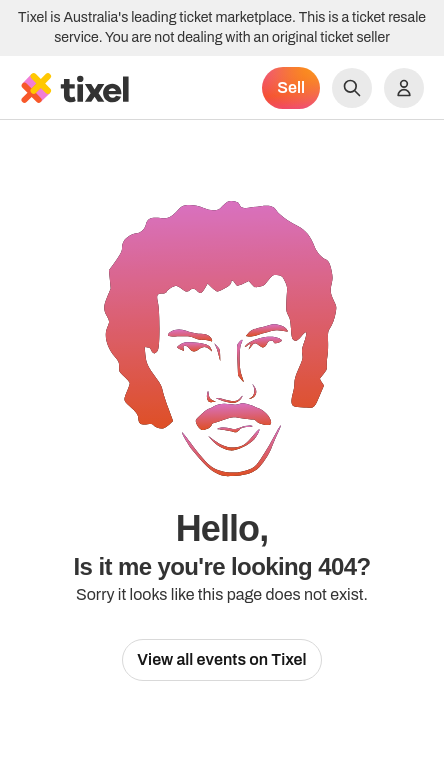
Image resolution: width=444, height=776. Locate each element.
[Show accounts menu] (404, 88)
